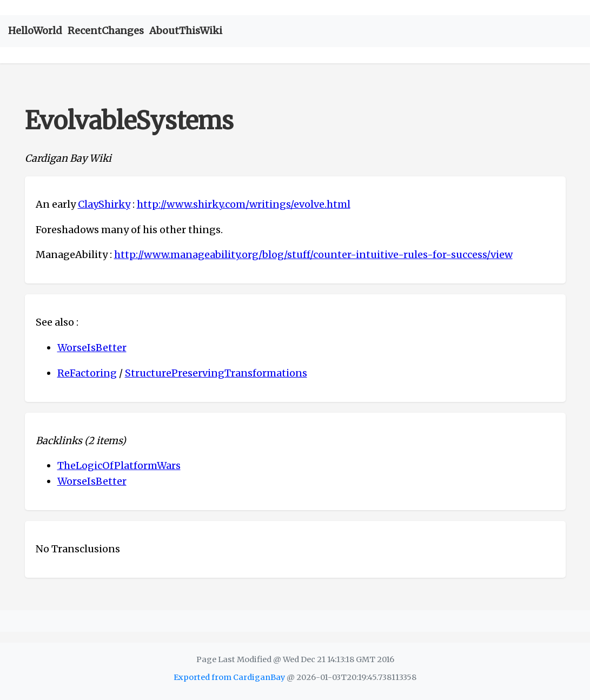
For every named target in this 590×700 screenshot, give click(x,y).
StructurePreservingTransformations (216, 373)
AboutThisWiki (186, 31)
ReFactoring (87, 373)
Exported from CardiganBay (229, 677)
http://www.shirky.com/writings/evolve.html (244, 204)
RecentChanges (106, 31)
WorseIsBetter (92, 348)
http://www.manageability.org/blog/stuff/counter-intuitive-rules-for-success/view (313, 255)
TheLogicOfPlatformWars (119, 465)
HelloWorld (35, 31)
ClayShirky (104, 204)
